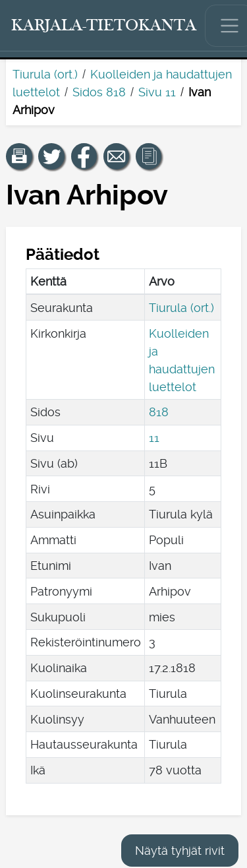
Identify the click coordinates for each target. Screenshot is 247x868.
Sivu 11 (157, 92)
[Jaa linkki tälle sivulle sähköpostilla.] (117, 156)
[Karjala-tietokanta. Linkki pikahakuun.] (104, 26)
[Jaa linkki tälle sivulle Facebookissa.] (84, 156)
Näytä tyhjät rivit (180, 851)
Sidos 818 (99, 92)
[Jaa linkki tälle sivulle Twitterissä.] (51, 156)
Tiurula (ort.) (45, 74)
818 (159, 412)
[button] (19, 156)
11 (154, 438)
